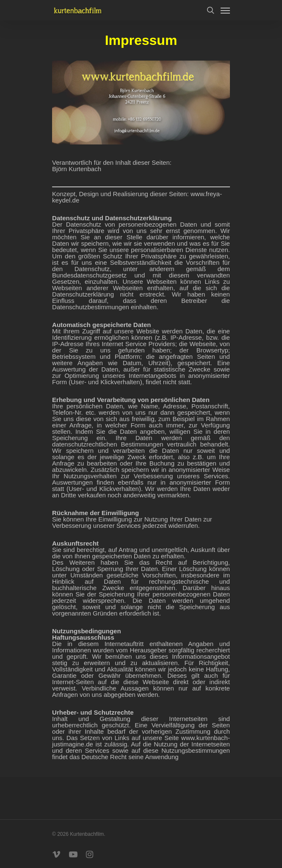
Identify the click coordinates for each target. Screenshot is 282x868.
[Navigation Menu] (225, 10)
